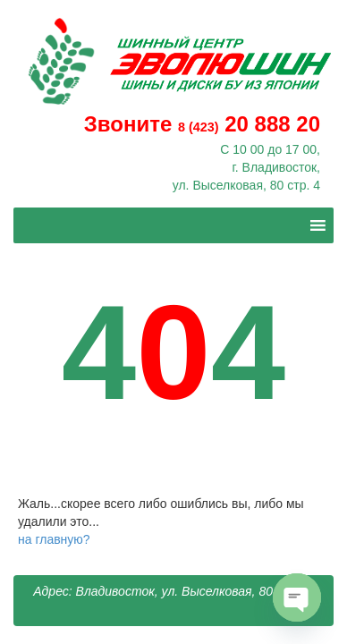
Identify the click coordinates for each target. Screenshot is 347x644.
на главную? (54, 539)
